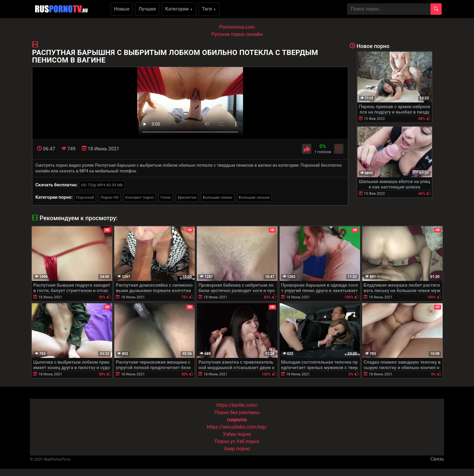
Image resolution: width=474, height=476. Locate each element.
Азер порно (237, 449)
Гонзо (166, 197)
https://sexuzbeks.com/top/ (237, 427)
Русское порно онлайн (237, 34)
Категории (179, 9)
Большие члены (218, 197)
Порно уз (225, 441)
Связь (437, 459)
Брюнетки (187, 197)
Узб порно (248, 441)
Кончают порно (140, 197)
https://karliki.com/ (237, 405)
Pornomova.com (237, 27)
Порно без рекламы (237, 412)
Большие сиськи (254, 197)
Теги (209, 9)
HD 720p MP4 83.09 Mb (102, 185)
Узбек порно (237, 434)
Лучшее (147, 9)
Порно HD (110, 197)
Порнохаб (85, 197)
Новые (122, 9)
